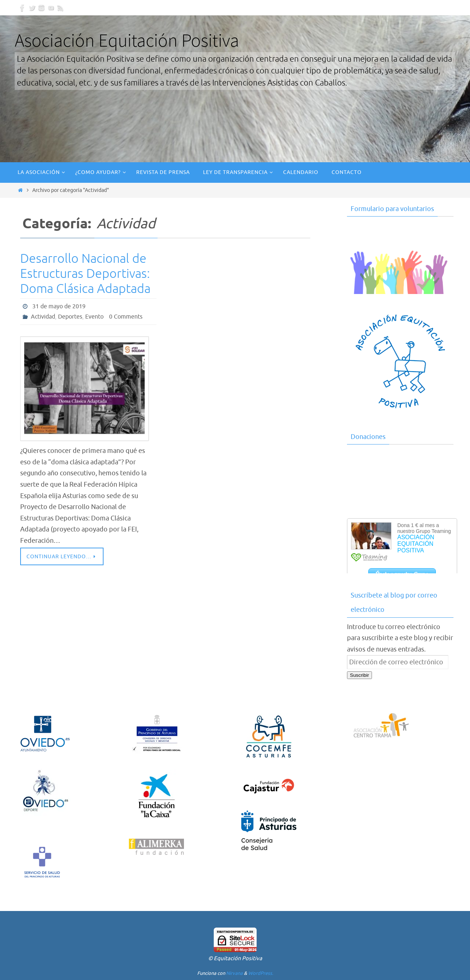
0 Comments (126, 317)
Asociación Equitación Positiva (127, 40)
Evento (94, 317)
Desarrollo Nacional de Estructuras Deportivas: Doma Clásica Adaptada (85, 274)
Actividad (43, 317)
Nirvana (234, 973)
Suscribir (359, 675)
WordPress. (261, 973)
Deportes (70, 317)
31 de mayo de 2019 (59, 306)
